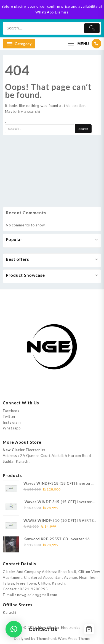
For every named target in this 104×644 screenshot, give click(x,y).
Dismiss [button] (62, 12)
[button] (14, 629)
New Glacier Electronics (59, 627)
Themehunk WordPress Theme (63, 638)
